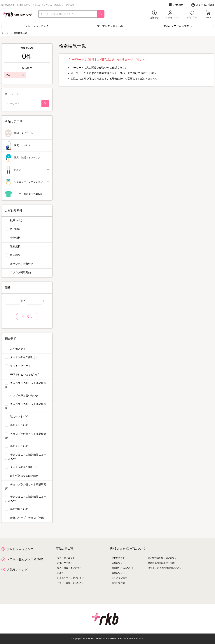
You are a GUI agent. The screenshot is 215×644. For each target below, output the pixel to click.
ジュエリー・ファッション (27, 182)
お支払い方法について (123, 568)
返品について (118, 573)
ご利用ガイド (179, 5)
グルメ (27, 170)
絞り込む (27, 316)
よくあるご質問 (203, 5)
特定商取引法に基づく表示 (161, 563)
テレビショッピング (37, 26)
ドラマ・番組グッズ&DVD (27, 194)
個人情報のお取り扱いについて (163, 558)
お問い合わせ (118, 583)
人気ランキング (17, 570)
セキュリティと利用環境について (165, 568)
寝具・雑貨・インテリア (27, 158)
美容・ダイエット (27, 133)
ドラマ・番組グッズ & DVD (25, 559)
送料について (118, 563)
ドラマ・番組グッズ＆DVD (108, 26)
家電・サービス (27, 146)
